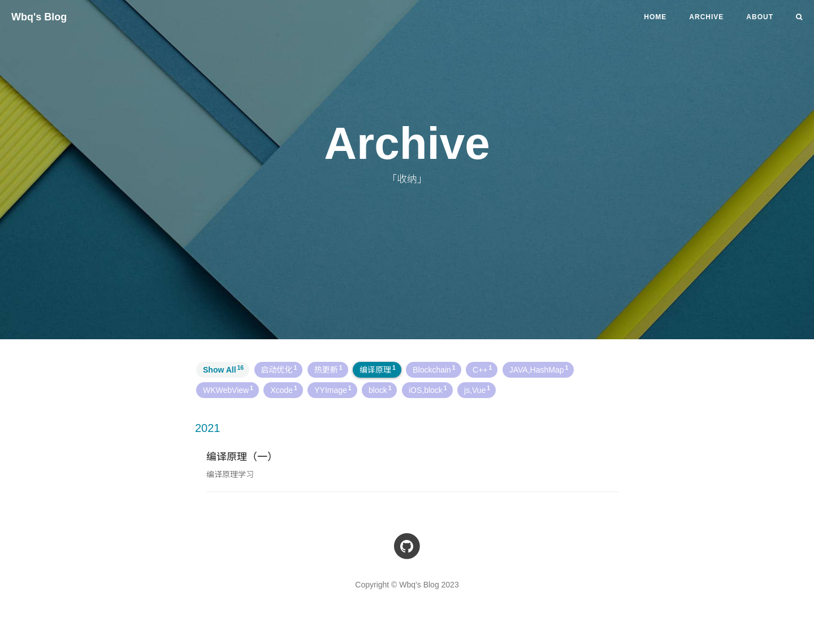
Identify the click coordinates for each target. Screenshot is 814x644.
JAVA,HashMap (539, 369)
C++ (482, 369)
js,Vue (477, 390)
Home (655, 17)
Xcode (283, 390)
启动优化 (279, 369)
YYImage (333, 390)
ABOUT (760, 17)
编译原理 (378, 369)
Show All (223, 369)
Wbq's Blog (39, 17)
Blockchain (434, 369)
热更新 (328, 369)
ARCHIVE (706, 17)
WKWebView (228, 390)
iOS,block (428, 390)
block (380, 390)
